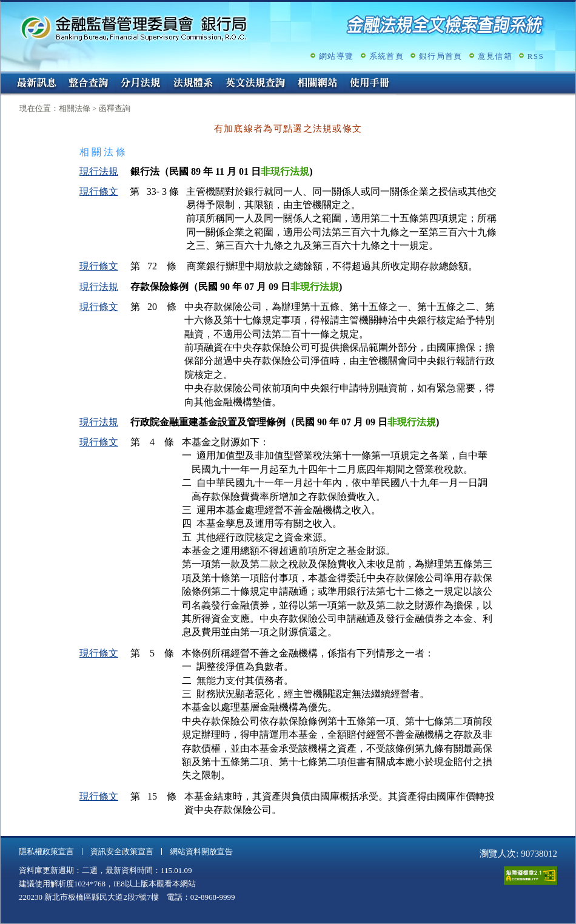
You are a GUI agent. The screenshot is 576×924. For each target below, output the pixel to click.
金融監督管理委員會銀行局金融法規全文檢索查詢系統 (134, 28)
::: (5, 77)
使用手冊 (370, 84)
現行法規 (99, 171)
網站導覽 (336, 56)
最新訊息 (36, 84)
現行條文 (99, 191)
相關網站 (318, 84)
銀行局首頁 (441, 56)
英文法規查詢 (255, 84)
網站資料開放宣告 (201, 851)
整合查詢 (89, 84)
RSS (536, 56)
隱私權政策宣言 (46, 851)
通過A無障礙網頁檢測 (531, 876)
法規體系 (193, 84)
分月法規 (141, 84)
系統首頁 (387, 56)
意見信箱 (495, 56)
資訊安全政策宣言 (122, 851)
